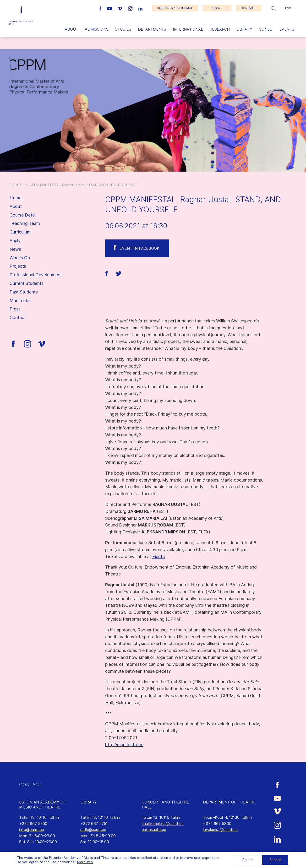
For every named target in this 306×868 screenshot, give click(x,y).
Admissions (97, 29)
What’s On (20, 258)
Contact (18, 317)
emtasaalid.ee (154, 830)
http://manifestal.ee (124, 745)
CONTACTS (249, 8)
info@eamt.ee (32, 830)
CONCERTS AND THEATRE (175, 8)
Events (287, 29)
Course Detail (23, 215)
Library (244, 29)
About (71, 29)
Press (15, 309)
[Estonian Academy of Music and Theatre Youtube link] (110, 8)
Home (16, 198)
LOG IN (216, 8)
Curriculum (20, 232)
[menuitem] (290, 8)
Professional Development (36, 275)
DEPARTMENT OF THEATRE (229, 802)
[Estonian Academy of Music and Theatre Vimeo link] (120, 8)
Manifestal (20, 301)
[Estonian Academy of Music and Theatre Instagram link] (131, 8)
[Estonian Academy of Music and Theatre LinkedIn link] (140, 8)
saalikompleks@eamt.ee (163, 824)
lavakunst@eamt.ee (220, 830)
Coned (266, 29)
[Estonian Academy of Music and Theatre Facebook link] (101, 8)
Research (220, 29)
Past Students (24, 292)
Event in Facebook (139, 248)
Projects (18, 266)
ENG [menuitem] (288, 8)
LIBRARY (89, 802)
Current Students (27, 283)
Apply (15, 241)
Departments (152, 29)
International (188, 29)
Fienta (158, 556)
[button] (273, 8)
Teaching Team (25, 223)
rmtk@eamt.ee (93, 830)
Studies (123, 29)
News (15, 249)
